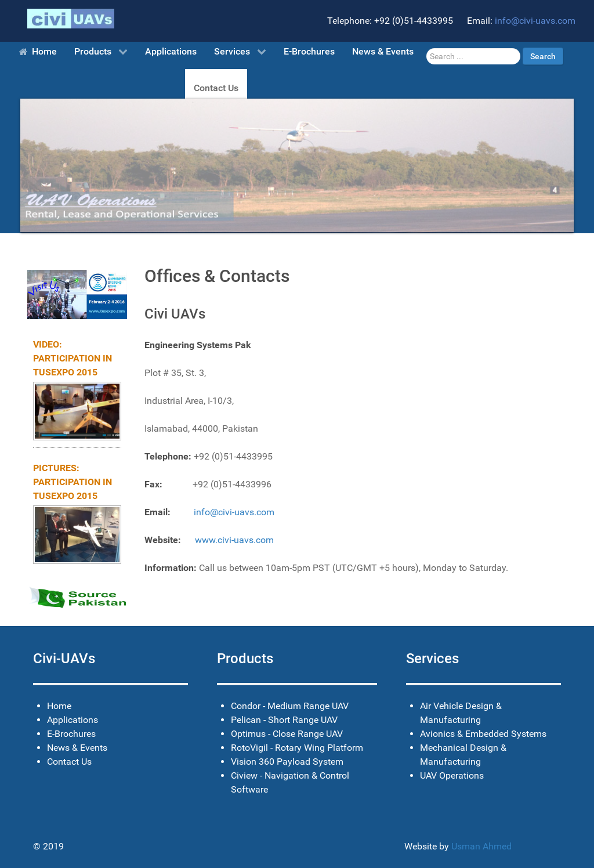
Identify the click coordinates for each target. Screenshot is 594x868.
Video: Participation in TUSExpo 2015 (73, 358)
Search (543, 56)
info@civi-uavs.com (535, 21)
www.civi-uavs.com (234, 540)
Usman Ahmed (481, 846)
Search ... (427, 48)
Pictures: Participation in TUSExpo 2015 (73, 482)
